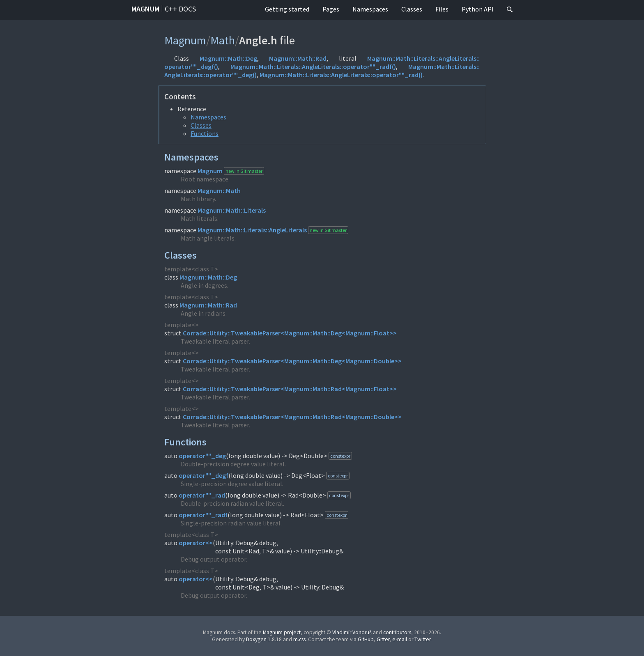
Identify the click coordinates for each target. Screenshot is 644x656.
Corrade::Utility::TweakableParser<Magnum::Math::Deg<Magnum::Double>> (292, 361)
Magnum (145, 9)
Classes (412, 9)
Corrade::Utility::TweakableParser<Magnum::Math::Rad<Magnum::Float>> (290, 389)
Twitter (422, 639)
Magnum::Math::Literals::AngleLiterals (252, 230)
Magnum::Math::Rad (298, 58)
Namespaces (370, 9)
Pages (331, 9)
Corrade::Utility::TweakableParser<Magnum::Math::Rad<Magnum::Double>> (292, 417)
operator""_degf (204, 475)
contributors (397, 632)
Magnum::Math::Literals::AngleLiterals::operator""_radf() (313, 67)
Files (442, 9)
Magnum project (282, 632)
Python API (478, 9)
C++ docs (180, 9)
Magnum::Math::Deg (228, 58)
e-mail (400, 639)
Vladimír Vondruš (352, 632)
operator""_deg (202, 456)
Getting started (287, 9)
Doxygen (256, 639)
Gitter (383, 639)
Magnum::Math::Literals (232, 210)
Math (223, 40)
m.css (299, 639)
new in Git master (244, 171)
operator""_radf (203, 515)
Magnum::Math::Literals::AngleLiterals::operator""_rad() (341, 75)
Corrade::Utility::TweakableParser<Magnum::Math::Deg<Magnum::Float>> (290, 333)
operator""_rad (202, 495)
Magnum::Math (219, 190)
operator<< (196, 543)
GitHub (366, 639)
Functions (205, 133)
